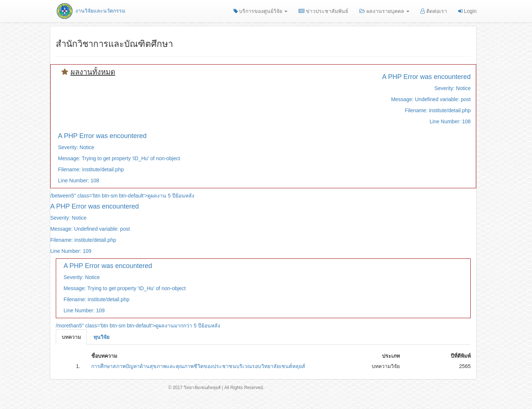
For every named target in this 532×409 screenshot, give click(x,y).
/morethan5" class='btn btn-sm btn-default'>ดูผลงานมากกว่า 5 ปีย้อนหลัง (138, 326)
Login (467, 11)
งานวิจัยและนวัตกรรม (90, 11)
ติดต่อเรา (434, 11)
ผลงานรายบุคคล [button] (384, 11)
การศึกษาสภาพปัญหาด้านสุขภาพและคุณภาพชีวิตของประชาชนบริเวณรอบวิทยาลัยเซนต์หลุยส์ (198, 366)
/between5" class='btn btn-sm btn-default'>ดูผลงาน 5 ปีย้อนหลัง (122, 196)
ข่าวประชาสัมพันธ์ (323, 11)
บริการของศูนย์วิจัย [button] (261, 11)
